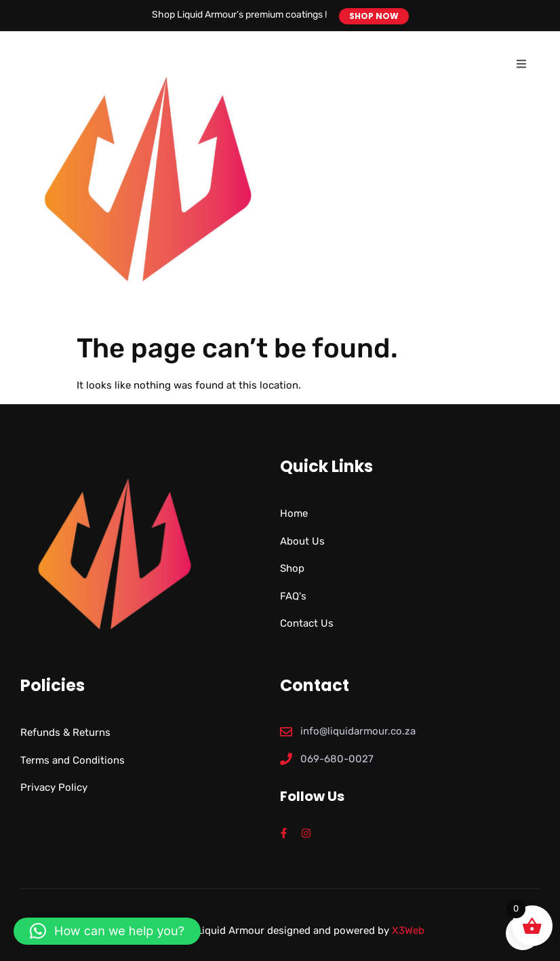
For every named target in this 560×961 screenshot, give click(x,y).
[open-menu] (521, 65)
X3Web (408, 930)
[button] (107, 931)
